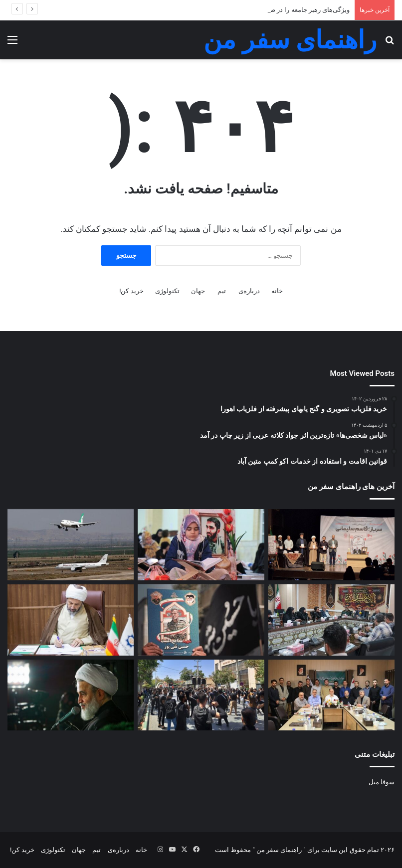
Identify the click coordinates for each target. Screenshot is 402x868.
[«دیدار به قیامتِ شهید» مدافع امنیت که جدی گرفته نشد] (201, 620)
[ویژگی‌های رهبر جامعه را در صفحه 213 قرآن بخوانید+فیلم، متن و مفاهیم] (201, 545)
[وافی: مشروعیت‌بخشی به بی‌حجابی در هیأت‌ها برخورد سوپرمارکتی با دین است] (201, 695)
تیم (222, 291)
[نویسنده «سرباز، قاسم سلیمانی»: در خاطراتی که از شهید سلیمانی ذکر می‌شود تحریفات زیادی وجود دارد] (331, 545)
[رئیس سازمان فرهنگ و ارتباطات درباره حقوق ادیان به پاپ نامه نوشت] (71, 620)
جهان (198, 291)
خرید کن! (131, 291)
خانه (277, 291)
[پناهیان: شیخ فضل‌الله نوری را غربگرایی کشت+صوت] (71, 695)
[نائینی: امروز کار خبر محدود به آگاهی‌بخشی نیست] (331, 620)
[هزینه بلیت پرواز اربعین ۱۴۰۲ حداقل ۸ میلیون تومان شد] (71, 545)
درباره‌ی (249, 291)
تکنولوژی (167, 291)
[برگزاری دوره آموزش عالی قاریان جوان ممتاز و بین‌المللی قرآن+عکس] (331, 695)
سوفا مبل (382, 782)
